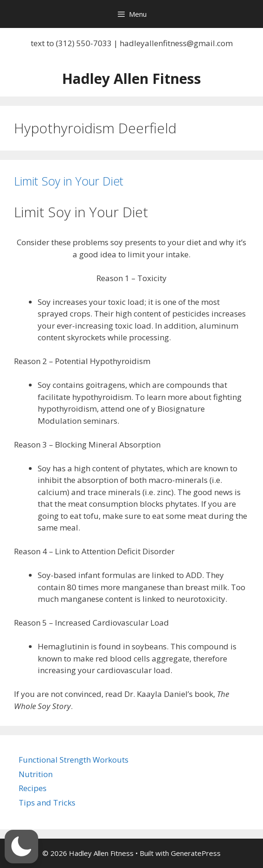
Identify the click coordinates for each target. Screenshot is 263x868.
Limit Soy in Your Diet (69, 181)
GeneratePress (196, 853)
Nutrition (36, 774)
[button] (21, 847)
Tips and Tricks (47, 803)
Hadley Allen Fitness (131, 79)
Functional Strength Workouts (74, 760)
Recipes (33, 788)
